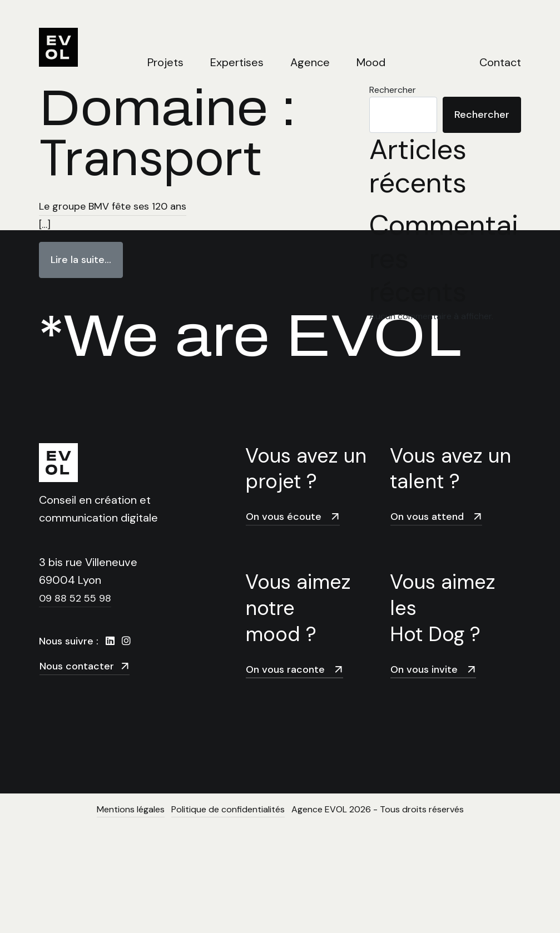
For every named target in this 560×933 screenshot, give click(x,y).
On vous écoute (293, 516)
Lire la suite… (87, 254)
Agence (310, 62)
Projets (165, 62)
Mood (371, 62)
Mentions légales (131, 809)
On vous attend (437, 516)
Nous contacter (85, 666)
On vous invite (433, 669)
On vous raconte (295, 669)
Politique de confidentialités (228, 809)
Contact (500, 62)
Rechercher (482, 115)
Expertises (237, 62)
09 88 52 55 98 (75, 598)
